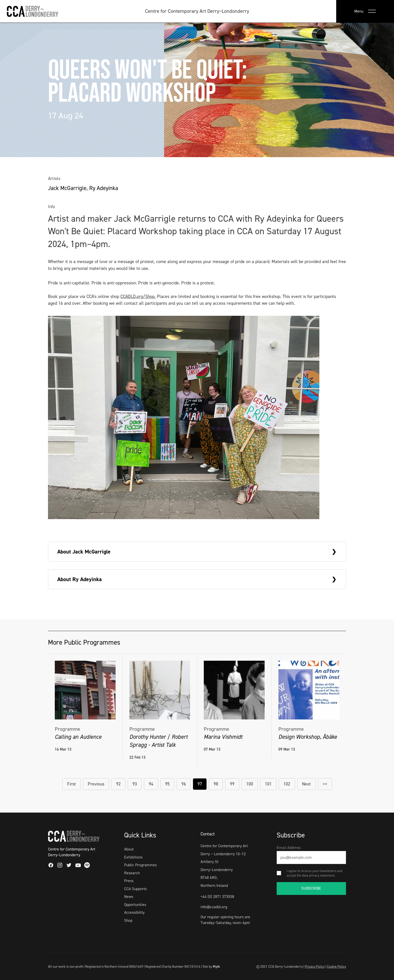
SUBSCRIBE (311, 888)
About (129, 849)
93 (135, 784)
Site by (211, 966)
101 (268, 784)
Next (306, 784)
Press (129, 881)
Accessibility (134, 912)
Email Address (289, 848)
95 (167, 784)
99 (232, 784)
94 (151, 784)
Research (132, 873)
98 (216, 784)
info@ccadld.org (214, 907)
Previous (96, 784)
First (71, 784)
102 (287, 784)
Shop (128, 920)
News (129, 897)
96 (184, 784)
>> (325, 784)
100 (250, 784)
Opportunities (135, 905)
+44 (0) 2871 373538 (217, 897)
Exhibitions (133, 857)
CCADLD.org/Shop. (138, 296)
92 (118, 784)
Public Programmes (140, 865)
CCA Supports (135, 889)
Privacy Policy (315, 966)
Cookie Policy (336, 966)
